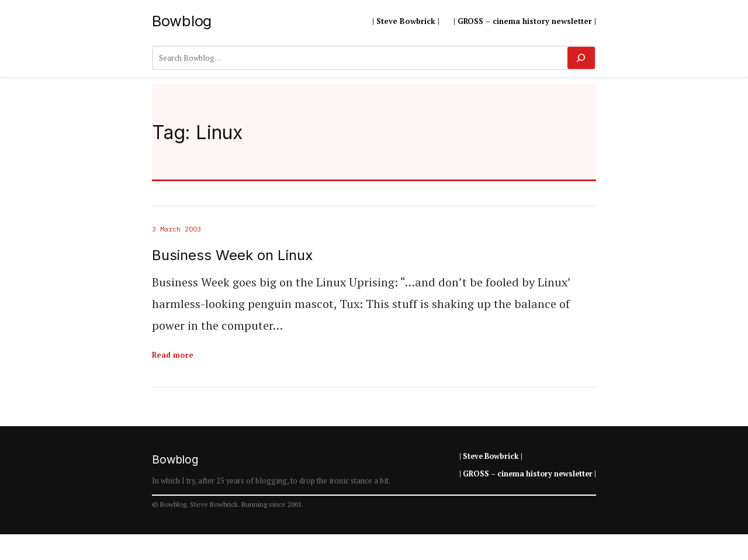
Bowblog (182, 21)
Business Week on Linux (232, 255)
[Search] (581, 58)
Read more (173, 355)
